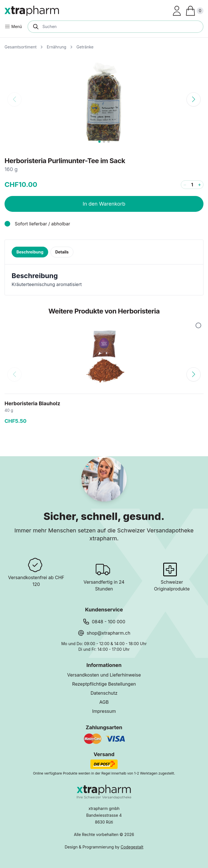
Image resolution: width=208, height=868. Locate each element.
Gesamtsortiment (21, 47)
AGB (104, 702)
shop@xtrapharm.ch (109, 633)
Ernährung (57, 47)
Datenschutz (104, 693)
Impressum (104, 711)
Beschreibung (30, 252)
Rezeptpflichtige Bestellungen (104, 684)
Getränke (85, 47)
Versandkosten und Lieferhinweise (104, 675)
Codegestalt (132, 847)
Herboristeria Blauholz (32, 403)
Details (62, 252)
